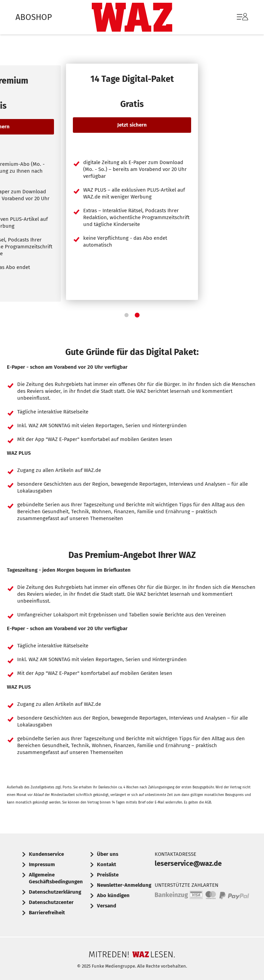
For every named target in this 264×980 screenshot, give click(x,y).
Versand (107, 906)
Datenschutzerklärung (55, 892)
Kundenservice (46, 854)
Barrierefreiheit (47, 913)
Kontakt (107, 864)
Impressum (42, 864)
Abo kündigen (113, 895)
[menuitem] (236, 17)
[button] (126, 315)
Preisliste (108, 875)
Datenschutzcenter (51, 902)
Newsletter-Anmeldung (124, 885)
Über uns (108, 854)
